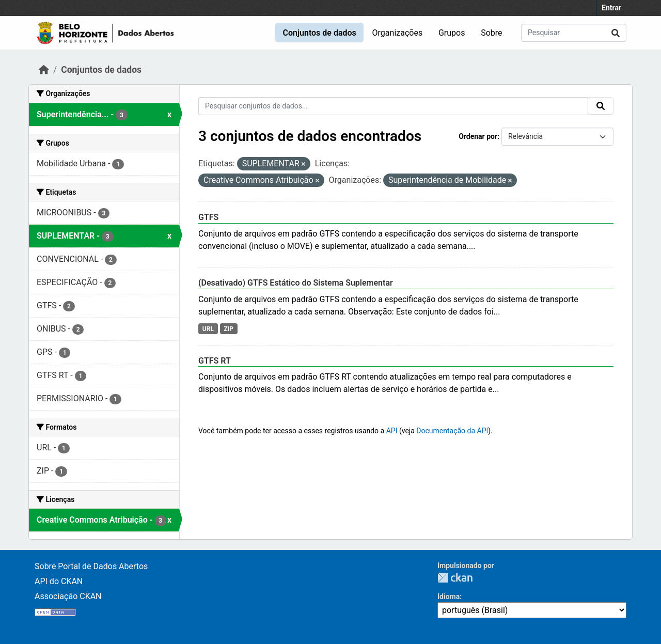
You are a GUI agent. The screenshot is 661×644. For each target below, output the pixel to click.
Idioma (448, 596)
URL (208, 329)
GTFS (208, 217)
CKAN (455, 578)
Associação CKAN (68, 596)
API (392, 431)
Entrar (611, 8)
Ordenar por (478, 136)
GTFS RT (215, 361)
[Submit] (616, 33)
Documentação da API (452, 431)
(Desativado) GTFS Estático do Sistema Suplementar (296, 283)
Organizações (398, 33)
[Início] (44, 70)
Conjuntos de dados (319, 33)
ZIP (229, 329)
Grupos (452, 33)
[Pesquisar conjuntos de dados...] (574, 33)
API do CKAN (59, 581)
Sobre (491, 33)
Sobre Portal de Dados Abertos (91, 566)
